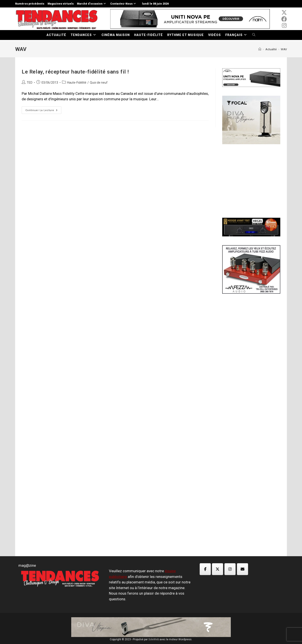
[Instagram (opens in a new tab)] (284, 25)
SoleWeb (154, 639)
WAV (284, 49)
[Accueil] (260, 49)
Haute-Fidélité (77, 83)
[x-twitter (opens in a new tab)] (284, 13)
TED (30, 83)
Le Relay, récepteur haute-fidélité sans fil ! (75, 72)
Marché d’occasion (92, 4)
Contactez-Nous (124, 4)
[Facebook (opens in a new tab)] (284, 19)
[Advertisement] (255, 180)
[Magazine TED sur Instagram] (230, 569)
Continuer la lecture (43, 111)
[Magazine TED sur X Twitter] (218, 569)
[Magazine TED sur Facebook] (205, 569)
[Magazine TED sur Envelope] (242, 569)
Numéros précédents (30, 4)
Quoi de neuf (99, 83)
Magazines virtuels (61, 4)
